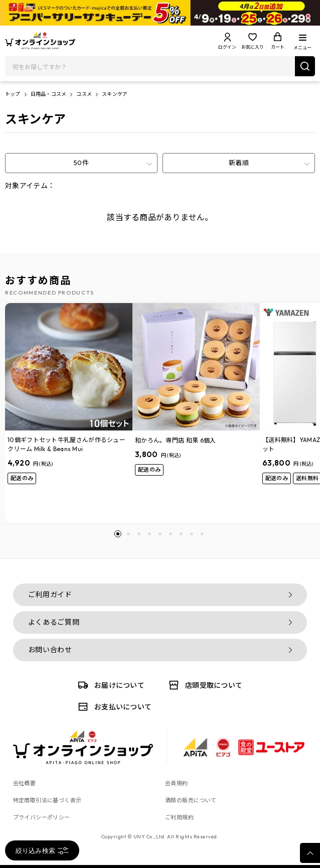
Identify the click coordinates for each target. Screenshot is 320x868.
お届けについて (109, 685)
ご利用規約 (179, 817)
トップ (13, 94)
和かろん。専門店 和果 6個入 (176, 440)
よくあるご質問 (54, 622)
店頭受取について (204, 685)
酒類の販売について (191, 800)
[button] (118, 534)
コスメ (84, 94)
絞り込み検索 (42, 851)
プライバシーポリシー (42, 817)
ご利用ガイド (50, 595)
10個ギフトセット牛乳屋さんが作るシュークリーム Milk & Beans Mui (66, 444)
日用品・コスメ (48, 94)
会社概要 (25, 783)
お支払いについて (113, 707)
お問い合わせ (50, 650)
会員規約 (177, 783)
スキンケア (115, 94)
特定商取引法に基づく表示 (47, 800)
